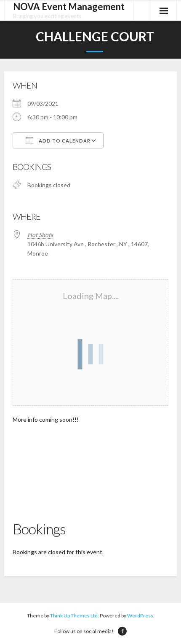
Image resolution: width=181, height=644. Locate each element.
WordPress (140, 616)
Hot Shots (40, 235)
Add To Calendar (58, 140)
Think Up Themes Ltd (74, 616)
